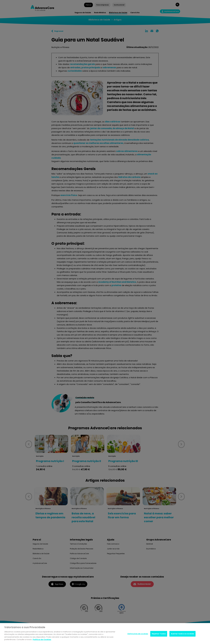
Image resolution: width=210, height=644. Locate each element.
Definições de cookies (138, 634)
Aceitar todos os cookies (182, 634)
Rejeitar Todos (159, 634)
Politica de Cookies (42, 640)
